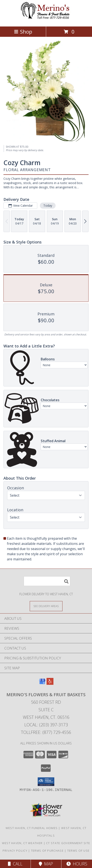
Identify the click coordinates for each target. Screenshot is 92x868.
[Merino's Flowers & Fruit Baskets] (46, 20)
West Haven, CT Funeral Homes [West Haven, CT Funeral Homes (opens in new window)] (32, 828)
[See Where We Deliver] (46, 606)
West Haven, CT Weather (22, 843)
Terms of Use (78, 851)
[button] (46, 782)
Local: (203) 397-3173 (46, 725)
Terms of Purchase (47, 851)
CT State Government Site (68, 843)
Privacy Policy (15, 851)
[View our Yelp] (50, 683)
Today (48, 205)
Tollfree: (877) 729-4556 (46, 732)
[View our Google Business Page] (42, 683)
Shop (23, 32)
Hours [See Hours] (77, 864)
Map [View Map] (46, 864)
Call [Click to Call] (15, 864)
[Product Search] (47, 581)
